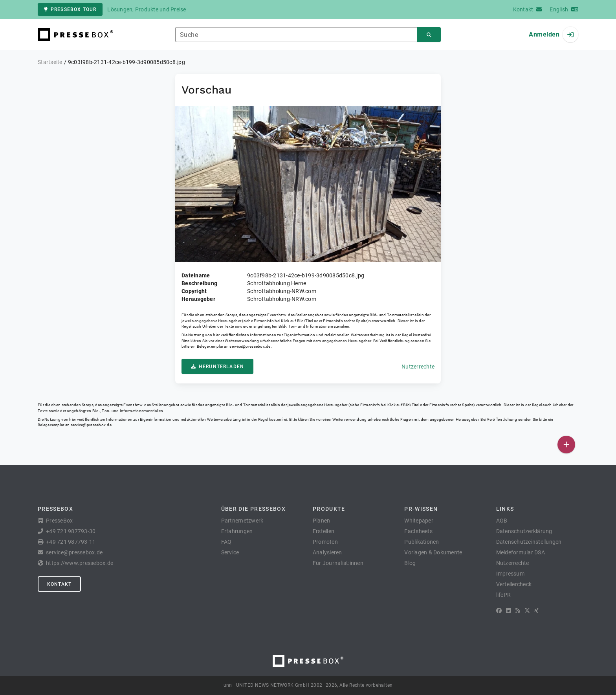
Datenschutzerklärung (524, 531)
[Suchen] (429, 35)
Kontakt (59, 584)
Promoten (325, 542)
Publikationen (422, 542)
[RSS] (518, 611)
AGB (502, 521)
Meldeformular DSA (521, 552)
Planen (322, 521)
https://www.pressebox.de (80, 563)
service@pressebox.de (250, 346)
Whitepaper (419, 521)
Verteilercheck (514, 584)
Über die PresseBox (253, 509)
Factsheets (418, 531)
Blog (410, 563)
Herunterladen (217, 367)
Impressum (510, 574)
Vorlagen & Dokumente (433, 552)
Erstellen (324, 531)
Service (230, 552)
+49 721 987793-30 (71, 531)
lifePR (504, 595)
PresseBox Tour (70, 9)
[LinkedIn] (508, 611)
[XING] (536, 611)
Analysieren (327, 552)
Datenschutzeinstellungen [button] (529, 542)
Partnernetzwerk (242, 521)
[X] (527, 611)
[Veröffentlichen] (566, 445)
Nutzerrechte (418, 367)
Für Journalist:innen (338, 563)
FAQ (226, 542)
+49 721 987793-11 (71, 542)
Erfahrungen (237, 531)
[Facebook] (499, 611)
